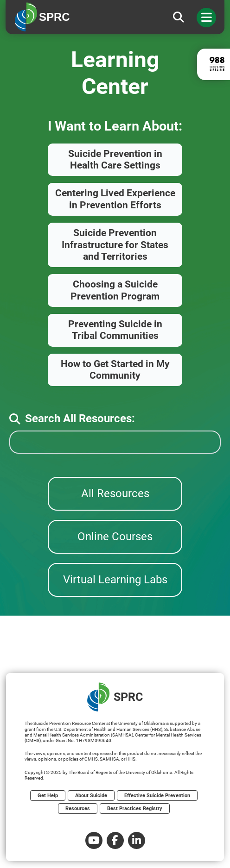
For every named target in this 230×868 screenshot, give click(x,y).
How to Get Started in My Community (115, 370)
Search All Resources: (72, 418)
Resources (78, 809)
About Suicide (91, 796)
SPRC (115, 697)
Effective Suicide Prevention (157, 796)
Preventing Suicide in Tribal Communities (115, 330)
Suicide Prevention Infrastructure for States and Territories (115, 245)
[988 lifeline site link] (214, 64)
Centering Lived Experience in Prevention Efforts (115, 199)
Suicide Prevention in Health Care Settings (115, 159)
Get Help (48, 796)
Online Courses (115, 537)
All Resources (115, 493)
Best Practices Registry (135, 809)
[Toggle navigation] (206, 18)
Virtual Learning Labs (115, 580)
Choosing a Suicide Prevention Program (115, 290)
